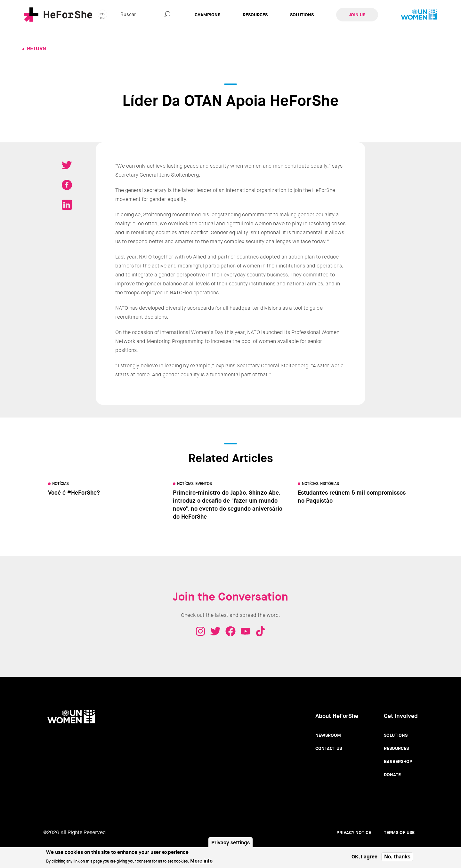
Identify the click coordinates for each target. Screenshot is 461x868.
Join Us (357, 15)
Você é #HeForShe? (74, 493)
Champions (207, 15)
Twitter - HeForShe (215, 631)
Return (36, 48)
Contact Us (329, 748)
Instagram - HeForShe (200, 631)
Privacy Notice (354, 832)
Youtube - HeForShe (246, 631)
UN (419, 15)
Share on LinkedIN (67, 205)
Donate (392, 775)
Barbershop (398, 761)
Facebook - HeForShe (230, 631)
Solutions (302, 15)
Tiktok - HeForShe (261, 631)
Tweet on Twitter (67, 165)
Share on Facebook (67, 185)
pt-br (102, 16)
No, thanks (397, 859)
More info (201, 863)
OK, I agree (364, 859)
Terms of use (399, 832)
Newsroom (328, 735)
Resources (255, 15)
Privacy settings (230, 844)
